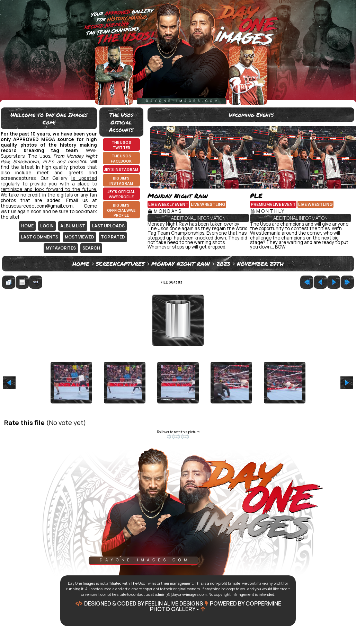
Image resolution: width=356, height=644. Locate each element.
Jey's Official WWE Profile (121, 194)
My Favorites (61, 248)
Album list (73, 226)
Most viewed (79, 237)
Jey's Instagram (121, 169)
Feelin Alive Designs (174, 603)
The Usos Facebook (121, 159)
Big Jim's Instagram (121, 181)
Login (47, 226)
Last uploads (108, 226)
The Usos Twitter (121, 145)
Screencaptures (120, 264)
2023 (223, 264)
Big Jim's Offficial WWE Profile (121, 210)
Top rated (113, 237)
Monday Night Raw (181, 264)
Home (27, 226)
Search (91, 248)
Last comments (39, 237)
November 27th (260, 264)
